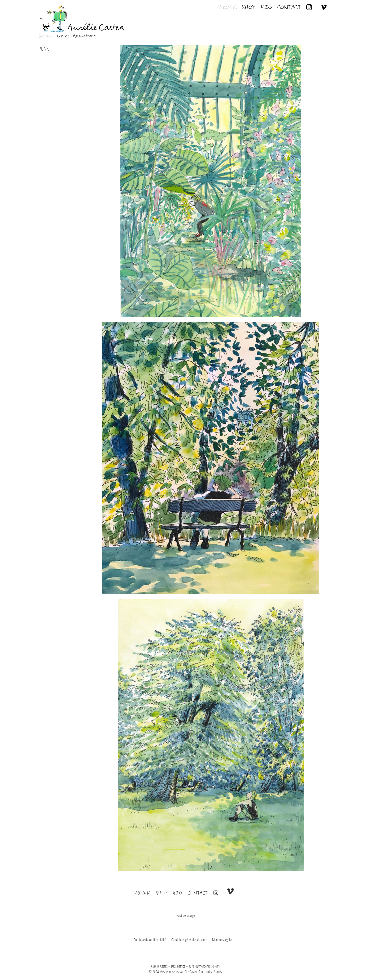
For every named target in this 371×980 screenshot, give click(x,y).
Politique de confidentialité (150, 940)
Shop (249, 6)
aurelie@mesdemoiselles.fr (204, 966)
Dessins (46, 36)
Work (227, 6)
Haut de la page (186, 915)
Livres (63, 36)
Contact (289, 6)
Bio (266, 6)
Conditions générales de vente (189, 940)
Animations (84, 36)
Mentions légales (222, 940)
